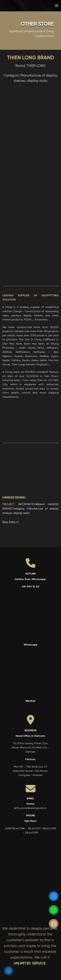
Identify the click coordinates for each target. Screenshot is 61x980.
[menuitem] (36, 6)
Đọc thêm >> (11, 522)
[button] (57, 6)
